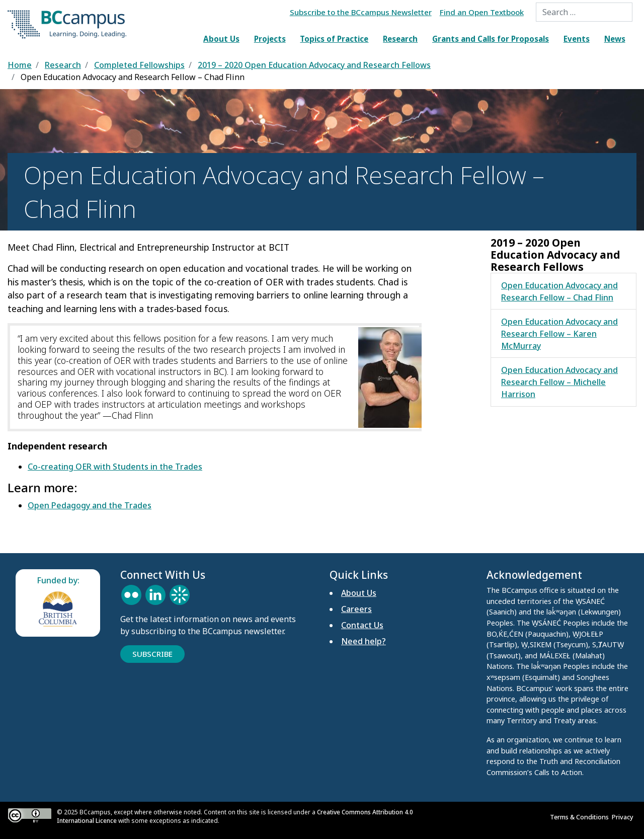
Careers (356, 609)
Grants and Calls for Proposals (491, 39)
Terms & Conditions (581, 817)
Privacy (624, 817)
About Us (221, 39)
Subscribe (152, 654)
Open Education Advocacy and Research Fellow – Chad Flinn (559, 291)
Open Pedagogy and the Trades (90, 505)
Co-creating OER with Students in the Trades (115, 467)
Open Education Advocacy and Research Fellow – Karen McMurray (559, 334)
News (615, 39)
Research (400, 39)
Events (577, 39)
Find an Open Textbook (482, 12)
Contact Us (362, 625)
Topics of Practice (334, 39)
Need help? (364, 641)
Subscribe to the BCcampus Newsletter (361, 12)
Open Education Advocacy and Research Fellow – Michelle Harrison (559, 382)
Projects (270, 39)
